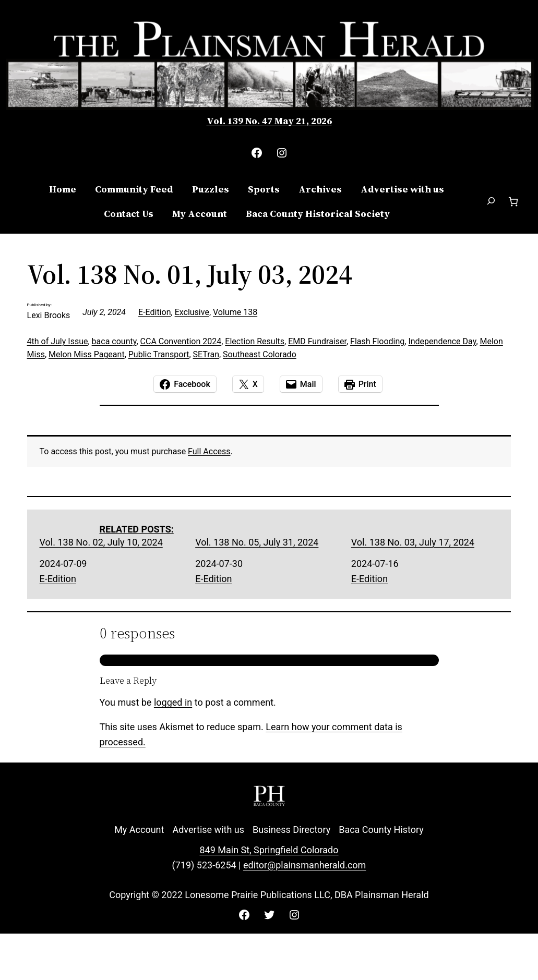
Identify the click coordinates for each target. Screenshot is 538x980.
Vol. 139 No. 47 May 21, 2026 (269, 121)
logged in (173, 702)
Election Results (255, 341)
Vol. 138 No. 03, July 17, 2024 (413, 542)
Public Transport (159, 354)
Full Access (209, 451)
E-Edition (154, 312)
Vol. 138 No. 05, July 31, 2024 (257, 542)
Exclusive (192, 312)
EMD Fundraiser (317, 341)
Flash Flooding (377, 341)
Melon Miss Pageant (87, 354)
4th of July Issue (58, 341)
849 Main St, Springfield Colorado (269, 850)
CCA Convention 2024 (181, 341)
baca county (114, 341)
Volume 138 (235, 312)
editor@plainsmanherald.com (304, 865)
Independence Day (442, 341)
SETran (206, 354)
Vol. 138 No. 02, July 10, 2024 (101, 542)
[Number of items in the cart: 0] (513, 202)
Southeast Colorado (260, 354)
